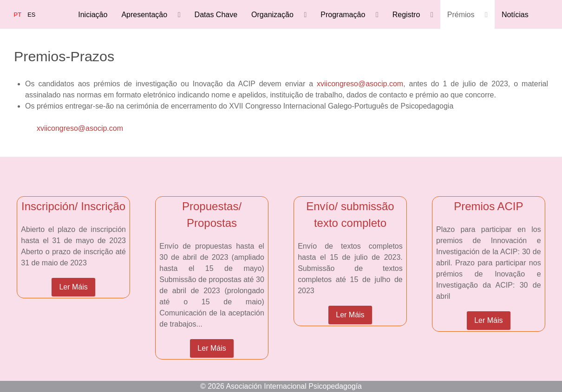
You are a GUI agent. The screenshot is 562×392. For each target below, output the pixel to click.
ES (31, 15)
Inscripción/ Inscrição (73, 206)
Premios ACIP (488, 206)
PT (19, 15)
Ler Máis (73, 287)
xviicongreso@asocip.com (360, 84)
